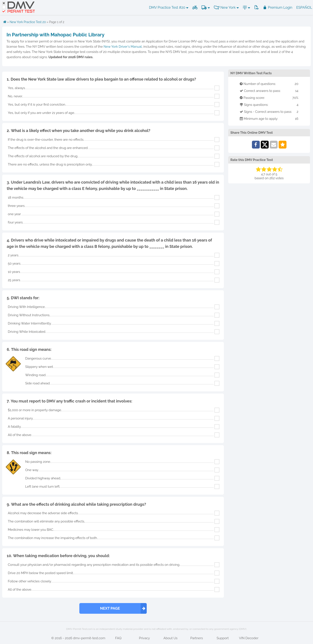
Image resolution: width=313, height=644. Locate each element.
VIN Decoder (249, 638)
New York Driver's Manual (123, 47)
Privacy (144, 638)
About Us (170, 638)
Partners (196, 638)
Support (223, 638)
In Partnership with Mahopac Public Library (55, 35)
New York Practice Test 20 (28, 22)
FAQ (118, 638)
